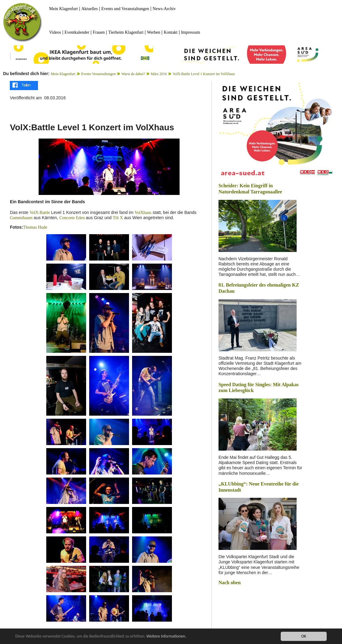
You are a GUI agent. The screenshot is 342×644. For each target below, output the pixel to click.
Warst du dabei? (133, 74)
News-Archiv (164, 9)
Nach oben (230, 583)
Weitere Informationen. (166, 636)
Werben (154, 32)
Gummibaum (21, 218)
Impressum (191, 32)
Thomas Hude (35, 227)
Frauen (99, 32)
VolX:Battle (40, 213)
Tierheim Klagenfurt (126, 32)
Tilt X (118, 218)
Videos (55, 32)
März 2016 (159, 74)
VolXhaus (143, 213)
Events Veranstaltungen (99, 74)
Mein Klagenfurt (63, 9)
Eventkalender (77, 32)
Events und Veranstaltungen (125, 9)
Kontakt (171, 32)
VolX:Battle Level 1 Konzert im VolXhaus (204, 74)
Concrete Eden (72, 218)
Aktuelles (89, 9)
